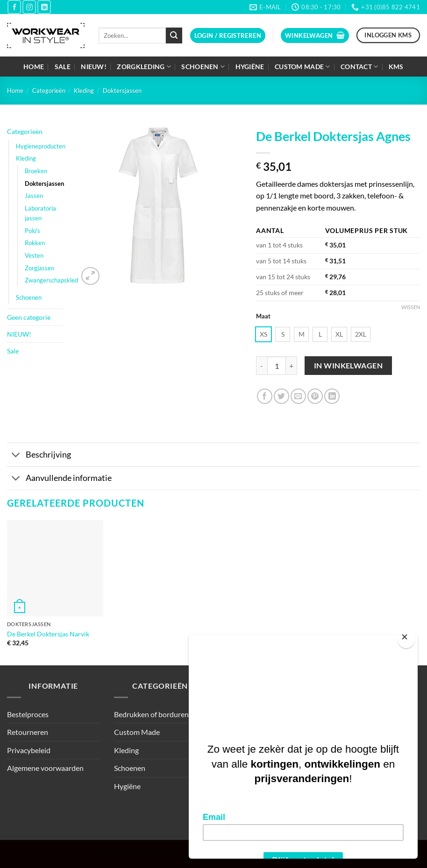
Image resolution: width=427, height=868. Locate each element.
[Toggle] (16, 455)
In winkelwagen (349, 366)
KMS (396, 67)
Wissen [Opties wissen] (411, 307)
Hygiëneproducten (41, 146)
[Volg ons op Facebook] (14, 7)
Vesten (34, 255)
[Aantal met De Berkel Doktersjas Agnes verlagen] (262, 366)
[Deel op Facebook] (265, 396)
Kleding (84, 91)
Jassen (34, 196)
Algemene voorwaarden (45, 768)
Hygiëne (250, 67)
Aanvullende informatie (59, 479)
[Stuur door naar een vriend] (298, 396)
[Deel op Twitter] (281, 396)
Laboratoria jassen (40, 213)
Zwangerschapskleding (55, 280)
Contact (359, 67)
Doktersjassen (122, 91)
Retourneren (28, 732)
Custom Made (302, 67)
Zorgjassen (39, 268)
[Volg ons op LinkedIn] (44, 7)
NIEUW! (94, 67)
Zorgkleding (144, 67)
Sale (63, 67)
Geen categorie (29, 317)
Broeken (36, 171)
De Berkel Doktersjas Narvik (48, 634)
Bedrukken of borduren (151, 714)
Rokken (35, 243)
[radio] (263, 334)
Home (34, 67)
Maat (263, 317)
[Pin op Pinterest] (315, 396)
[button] (228, 36)
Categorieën (49, 91)
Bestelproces (28, 714)
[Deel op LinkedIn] (332, 396)
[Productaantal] (277, 366)
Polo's (32, 231)
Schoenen (203, 67)
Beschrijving (39, 455)
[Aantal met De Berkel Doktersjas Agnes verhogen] (292, 366)
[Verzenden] (174, 35)
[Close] (406, 639)
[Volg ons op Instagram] (29, 7)
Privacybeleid (29, 750)
